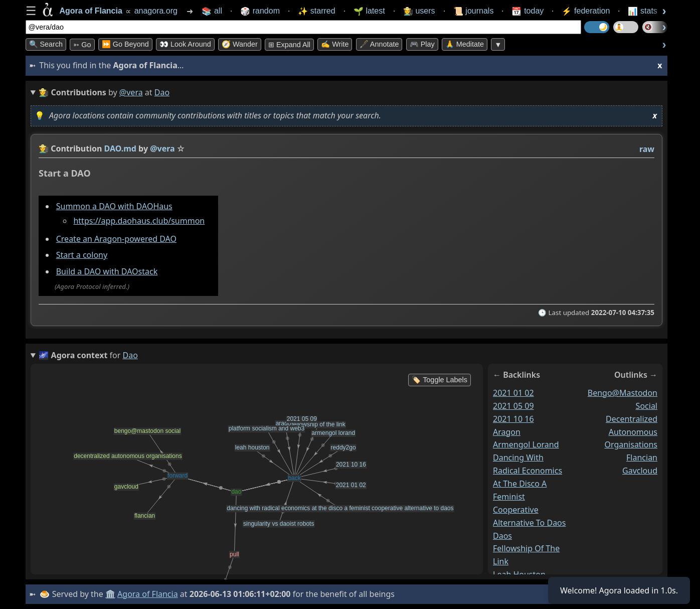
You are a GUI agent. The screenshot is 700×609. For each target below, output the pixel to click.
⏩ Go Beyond (125, 44)
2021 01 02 (513, 392)
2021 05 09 (513, 405)
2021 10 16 (513, 418)
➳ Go (82, 45)
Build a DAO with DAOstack (107, 271)
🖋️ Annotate (379, 44)
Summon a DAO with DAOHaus (114, 206)
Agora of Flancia (148, 594)
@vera (131, 92)
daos (502, 535)
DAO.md (120, 148)
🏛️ (110, 594)
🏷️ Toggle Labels (440, 380)
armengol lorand (526, 444)
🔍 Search (46, 44)
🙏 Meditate (465, 44)
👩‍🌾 (44, 148)
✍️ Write (335, 44)
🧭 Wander (240, 44)
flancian (642, 458)
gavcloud (640, 471)
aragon (507, 431)
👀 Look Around (185, 44)
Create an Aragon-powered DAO (116, 239)
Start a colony (81, 255)
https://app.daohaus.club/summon (139, 221)
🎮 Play (422, 44)
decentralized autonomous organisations (631, 431)
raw (646, 149)
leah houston (519, 574)
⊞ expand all (289, 45)
